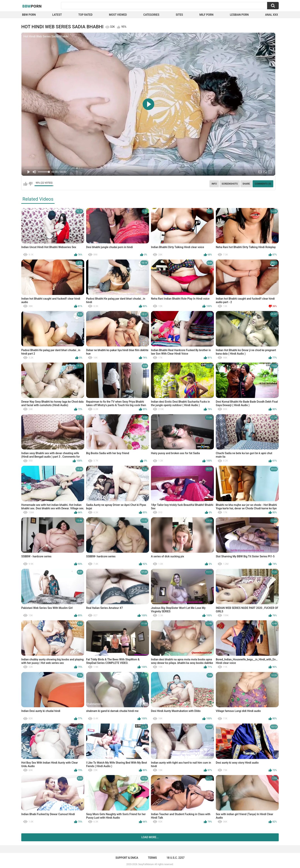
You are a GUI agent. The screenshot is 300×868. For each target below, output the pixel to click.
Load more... (150, 837)
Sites (179, 15)
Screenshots (230, 184)
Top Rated (85, 15)
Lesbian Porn (239, 15)
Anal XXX (272, 15)
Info (214, 184)
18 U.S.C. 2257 (175, 858)
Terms (152, 858)
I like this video (25, 184)
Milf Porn (206, 15)
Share (246, 184)
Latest (57, 15)
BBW (32, 6)
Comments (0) (263, 184)
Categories (151, 15)
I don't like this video (30, 184)
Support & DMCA (127, 858)
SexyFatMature (146, 864)
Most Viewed (118, 15)
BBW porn (29, 15)
